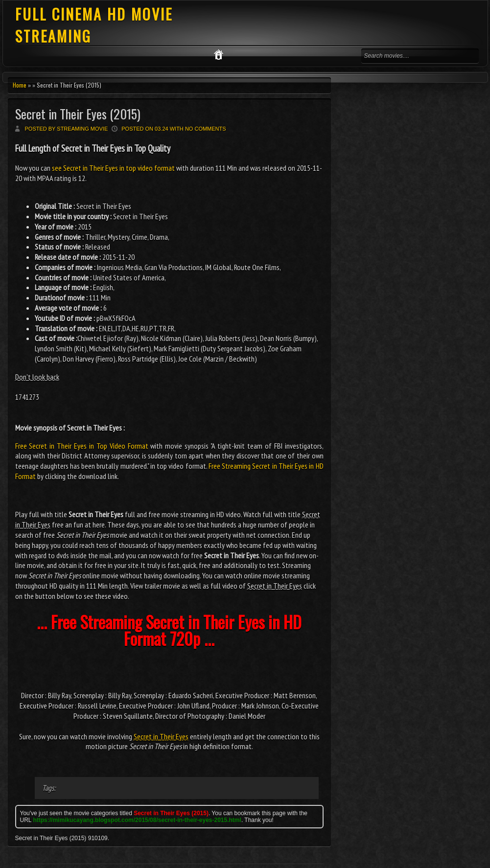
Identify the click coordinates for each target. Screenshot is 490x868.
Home (20, 85)
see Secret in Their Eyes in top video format (113, 168)
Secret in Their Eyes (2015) (78, 114)
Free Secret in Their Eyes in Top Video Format (82, 446)
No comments (206, 129)
